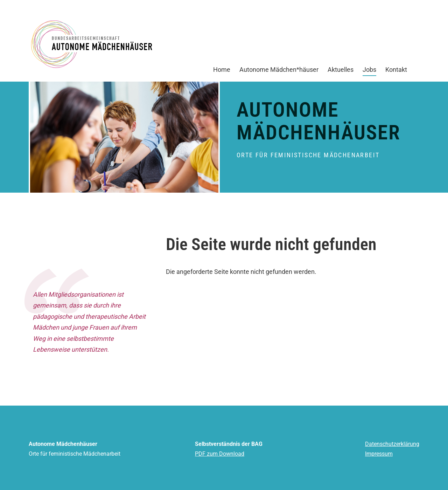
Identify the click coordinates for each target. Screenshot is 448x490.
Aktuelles (341, 73)
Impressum (379, 454)
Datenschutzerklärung (392, 444)
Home (222, 73)
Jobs (369, 71)
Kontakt (396, 73)
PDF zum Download (220, 454)
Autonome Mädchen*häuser (279, 73)
